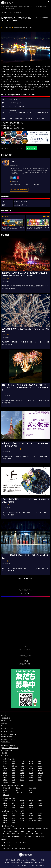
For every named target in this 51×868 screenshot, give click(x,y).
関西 (4, 793)
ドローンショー (25, 834)
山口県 (40, 775)
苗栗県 (31, 805)
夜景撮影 (39, 829)
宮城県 (31, 761)
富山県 (22, 768)
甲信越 (5, 790)
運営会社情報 (6, 718)
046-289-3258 (24, 860)
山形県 (5, 764)
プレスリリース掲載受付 (9, 734)
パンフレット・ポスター (9, 739)
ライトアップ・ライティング (11, 834)
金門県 (22, 808)
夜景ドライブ (23, 842)
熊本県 (22, 780)
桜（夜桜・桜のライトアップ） (16, 831)
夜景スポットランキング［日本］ (14, 786)
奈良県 (31, 773)
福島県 (14, 764)
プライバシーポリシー (8, 728)
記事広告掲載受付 (7, 737)
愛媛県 (22, 778)
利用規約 (5, 723)
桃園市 (22, 801)
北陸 (17, 790)
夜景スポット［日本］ (10, 759)
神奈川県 (14, 766)
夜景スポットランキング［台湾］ (14, 811)
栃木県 (31, 764)
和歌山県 (40, 773)
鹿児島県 (5, 782)
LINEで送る (31, 148)
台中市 (14, 803)
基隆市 (31, 801)
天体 (32, 834)
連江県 (31, 808)
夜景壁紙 (15, 848)
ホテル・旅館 (7, 836)
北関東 (18, 788)
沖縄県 (14, 782)
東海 (30, 790)
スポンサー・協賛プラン (9, 732)
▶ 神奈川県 (18, 12)
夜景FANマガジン (9, 826)
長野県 (14, 768)
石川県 (31, 768)
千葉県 (31, 766)
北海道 (5, 761)
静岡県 (22, 771)
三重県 (31, 771)
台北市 (5, 801)
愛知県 (5, 771)
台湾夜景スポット (17, 836)
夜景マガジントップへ (25, 578)
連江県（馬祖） (33, 820)
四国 (30, 793)
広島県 (31, 775)
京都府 (5, 773)
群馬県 (40, 764)
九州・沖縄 (6, 795)
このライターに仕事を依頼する (19, 190)
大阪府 (40, 771)
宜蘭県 (40, 805)
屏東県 (40, 803)
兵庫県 (14, 773)
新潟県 (40, 766)
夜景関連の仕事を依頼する (10, 745)
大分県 (31, 780)
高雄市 (31, 803)
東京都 (5, 766)
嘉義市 (14, 823)
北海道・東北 (7, 788)
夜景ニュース (23, 829)
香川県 (14, 778)
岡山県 (22, 775)
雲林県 (5, 818)
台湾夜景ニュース (29, 836)
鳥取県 (5, 775)
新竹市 (40, 801)
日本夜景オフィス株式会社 (21, 863)
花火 (4, 831)
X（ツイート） (18, 148)
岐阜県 (14, 771)
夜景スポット (7, 829)
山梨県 (5, 768)
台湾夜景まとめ (40, 836)
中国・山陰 (19, 793)
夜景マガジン (7, 848)
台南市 (22, 803)
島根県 (14, 775)
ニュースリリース (7, 750)
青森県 (14, 761)
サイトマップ (6, 756)
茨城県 (22, 764)
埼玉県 (22, 766)
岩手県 (22, 761)
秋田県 (40, 761)
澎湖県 (14, 808)
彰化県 (14, 805)
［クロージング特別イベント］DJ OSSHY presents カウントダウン (27, 119)
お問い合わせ (6, 742)
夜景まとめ (31, 829)
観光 (37, 834)
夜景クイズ (46, 829)
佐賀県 (5, 780)
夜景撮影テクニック (25, 848)
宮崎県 (40, 780)
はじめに (5, 716)
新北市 (14, 801)
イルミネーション (31, 831)
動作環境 (5, 753)
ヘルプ (4, 726)
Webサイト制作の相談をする (10, 748)
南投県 (22, 805)
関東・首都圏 (33, 788)
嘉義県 (14, 818)
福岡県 (40, 778)
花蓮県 (5, 808)
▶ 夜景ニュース (7, 12)
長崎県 (14, 780)
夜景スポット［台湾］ (10, 798)
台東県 (5, 805)
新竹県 (5, 803)
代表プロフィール (7, 721)
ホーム (4, 713)
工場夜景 (15, 829)
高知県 (31, 778)
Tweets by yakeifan (25, 656)
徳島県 (5, 778)
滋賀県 (22, 773)
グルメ (42, 834)
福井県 (40, 768)
